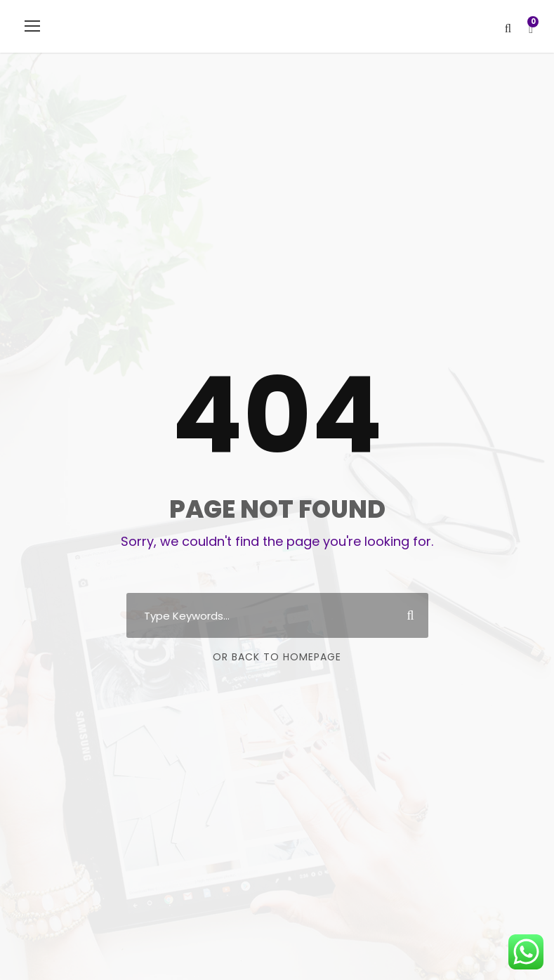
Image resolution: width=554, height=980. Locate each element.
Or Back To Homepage (277, 657)
